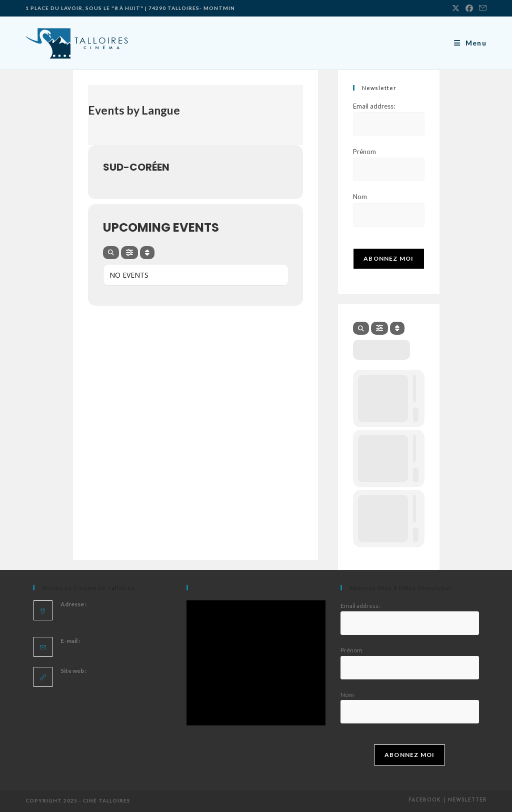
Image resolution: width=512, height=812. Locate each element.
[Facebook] (469, 8)
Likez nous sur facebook (233, 588)
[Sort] (147, 253)
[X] (456, 8)
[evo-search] (111, 253)
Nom (360, 197)
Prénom (364, 152)
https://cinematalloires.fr (93, 680)
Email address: (374, 106)
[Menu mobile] (470, 43)
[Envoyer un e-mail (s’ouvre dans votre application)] (481, 8)
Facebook (425, 800)
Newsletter (467, 800)
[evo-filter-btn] (129, 253)
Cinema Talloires (83, 650)
